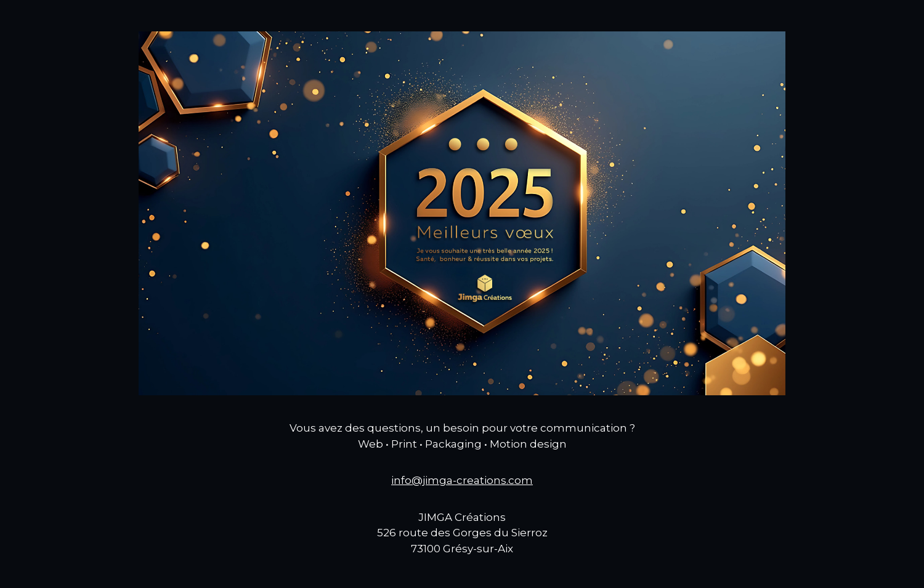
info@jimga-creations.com (462, 480)
